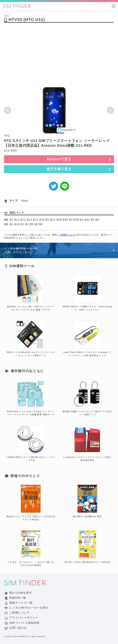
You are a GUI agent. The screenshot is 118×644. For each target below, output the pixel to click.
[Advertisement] (59, 57)
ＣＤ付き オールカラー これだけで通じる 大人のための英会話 (32, 548)
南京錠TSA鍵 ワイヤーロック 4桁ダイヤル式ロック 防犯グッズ (87, 398)
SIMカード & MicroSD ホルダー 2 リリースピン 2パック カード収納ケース (31, 339)
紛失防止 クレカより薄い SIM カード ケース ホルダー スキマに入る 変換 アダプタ (31, 293)
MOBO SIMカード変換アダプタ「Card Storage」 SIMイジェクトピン (87, 293)
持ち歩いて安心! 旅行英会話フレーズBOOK (87, 547)
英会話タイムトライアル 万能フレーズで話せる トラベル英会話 (31, 503)
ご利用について (67, 235)
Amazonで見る (59, 159)
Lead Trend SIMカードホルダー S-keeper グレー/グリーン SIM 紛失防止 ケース (87, 339)
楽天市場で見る (59, 169)
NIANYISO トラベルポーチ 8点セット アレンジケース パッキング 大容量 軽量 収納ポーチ (31, 398)
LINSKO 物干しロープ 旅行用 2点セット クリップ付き (31, 444)
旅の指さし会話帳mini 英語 (87, 501)
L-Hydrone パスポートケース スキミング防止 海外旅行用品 (87, 444)
